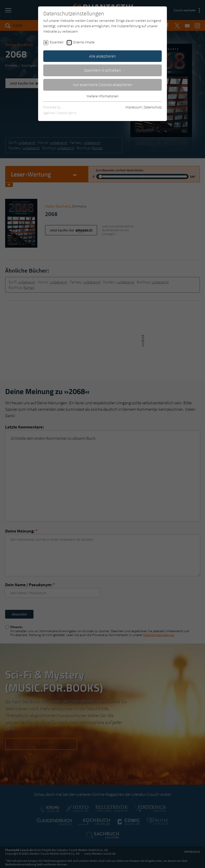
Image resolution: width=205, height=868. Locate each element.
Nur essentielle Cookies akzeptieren (103, 85)
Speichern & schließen (102, 70)
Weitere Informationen (102, 96)
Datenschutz (153, 107)
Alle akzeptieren (102, 56)
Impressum (134, 107)
